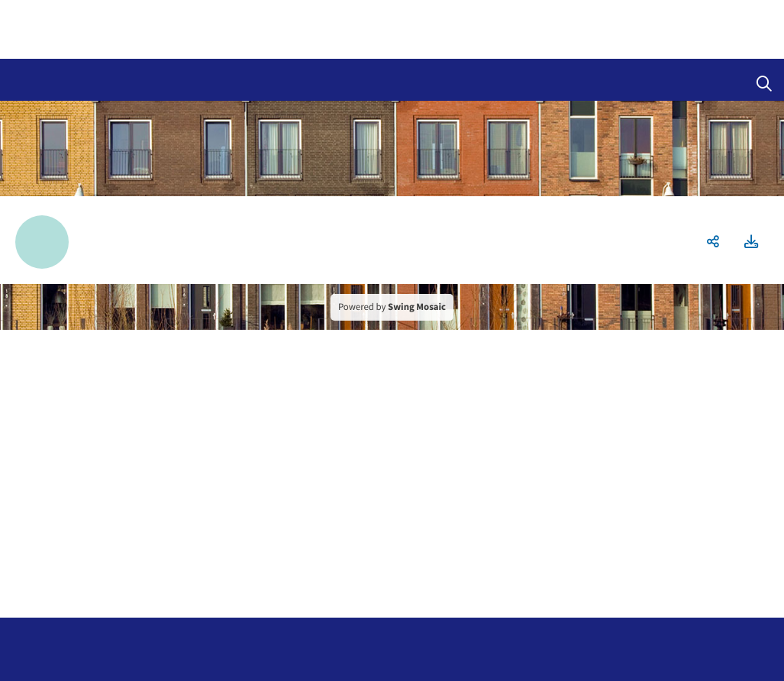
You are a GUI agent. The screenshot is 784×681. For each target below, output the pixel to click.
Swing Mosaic (417, 307)
